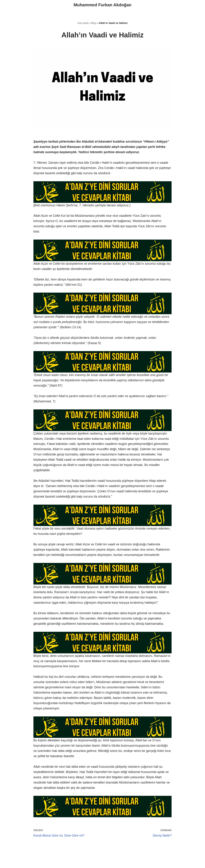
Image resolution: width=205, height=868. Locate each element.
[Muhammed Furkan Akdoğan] (102, 5)
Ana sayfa (83, 23)
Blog (94, 23)
